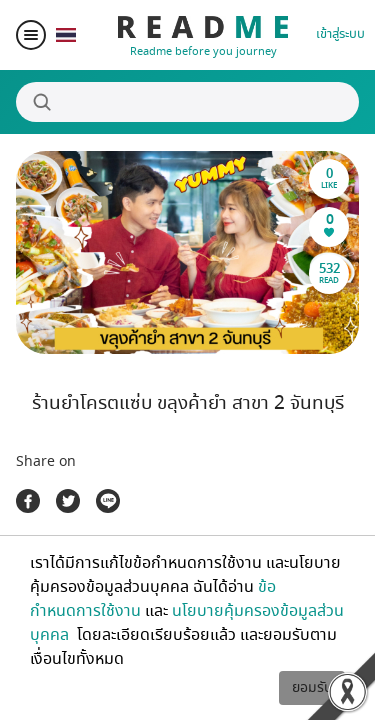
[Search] (187, 102)
